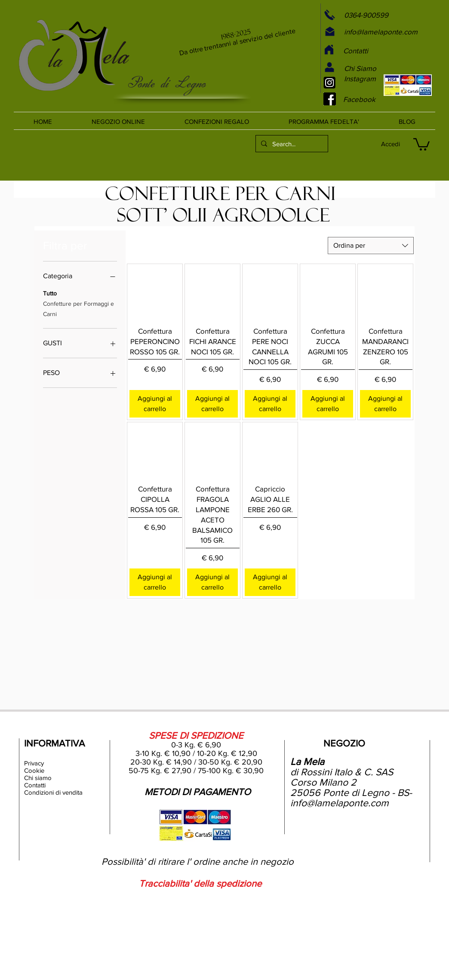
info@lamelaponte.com (340, 803)
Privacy (34, 763)
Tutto (50, 293)
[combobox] (371, 246)
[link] (421, 144)
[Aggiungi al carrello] (155, 404)
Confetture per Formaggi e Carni (78, 308)
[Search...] (291, 144)
